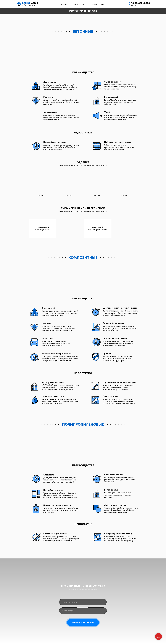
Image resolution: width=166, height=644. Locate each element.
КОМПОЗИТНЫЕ (79, 4)
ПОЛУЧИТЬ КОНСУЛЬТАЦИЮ (83, 623)
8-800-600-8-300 (140, 3)
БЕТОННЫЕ (64, 4)
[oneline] (83, 602)
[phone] (83, 611)
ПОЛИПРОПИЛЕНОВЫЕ (98, 4)
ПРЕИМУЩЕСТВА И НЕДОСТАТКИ (83, 11)
